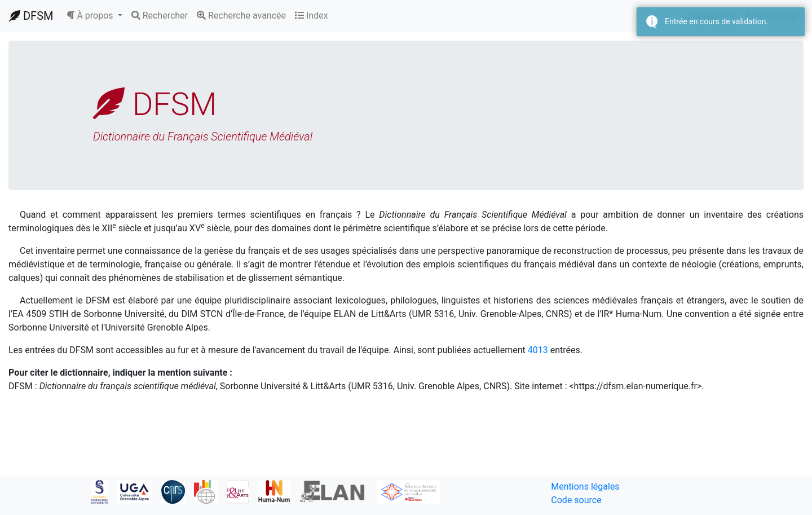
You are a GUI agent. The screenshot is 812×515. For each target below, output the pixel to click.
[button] (94, 16)
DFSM (31, 16)
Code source (576, 500)
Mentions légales (585, 487)
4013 (538, 350)
